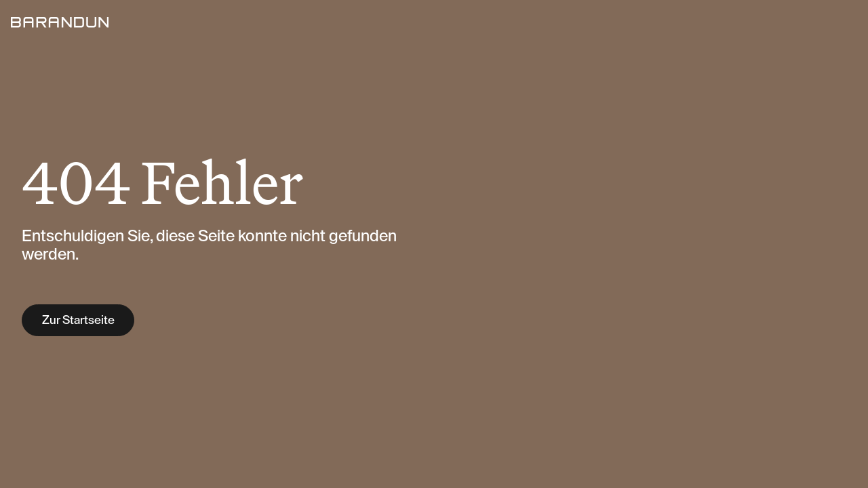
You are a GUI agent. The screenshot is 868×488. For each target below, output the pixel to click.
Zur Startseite (78, 320)
